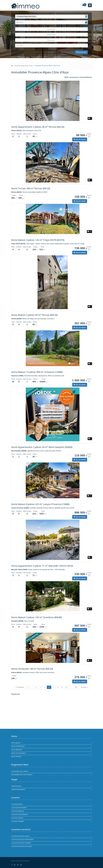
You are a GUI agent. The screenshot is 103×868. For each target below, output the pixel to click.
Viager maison (16, 786)
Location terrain (17, 818)
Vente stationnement (19, 753)
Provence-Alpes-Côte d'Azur (24, 66)
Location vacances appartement (23, 839)
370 (76, 687)
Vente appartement (18, 746)
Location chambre (18, 821)
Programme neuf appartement (22, 775)
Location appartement (19, 808)
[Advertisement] (30, 712)
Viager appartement (18, 790)
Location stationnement (20, 815)
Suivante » (84, 687)
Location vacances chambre (21, 843)
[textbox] (38, 17)
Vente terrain (16, 757)
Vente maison (16, 743)
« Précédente (20, 687)
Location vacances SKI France (22, 846)
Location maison (17, 804)
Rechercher (81, 52)
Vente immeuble (17, 750)
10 (67, 687)
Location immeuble (18, 811)
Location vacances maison (20, 836)
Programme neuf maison (20, 771)
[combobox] (51, 17)
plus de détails (80, 139)
